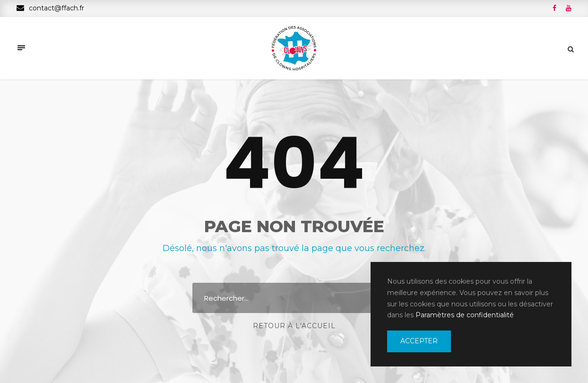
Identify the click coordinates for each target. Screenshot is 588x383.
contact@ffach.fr (50, 8)
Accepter (419, 341)
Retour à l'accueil (294, 326)
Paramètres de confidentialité (465, 315)
